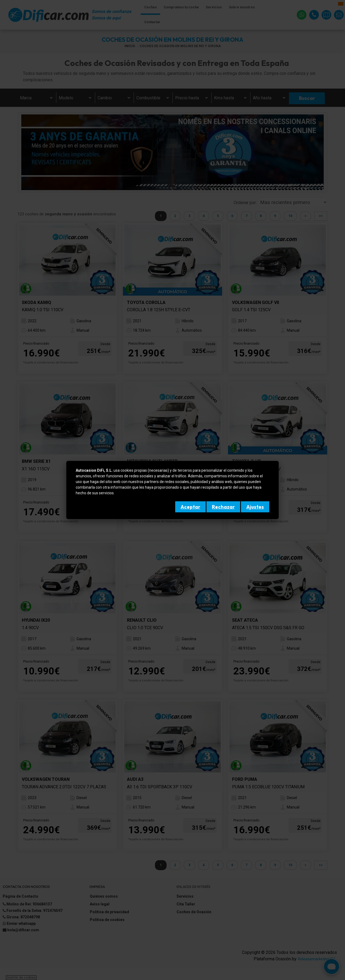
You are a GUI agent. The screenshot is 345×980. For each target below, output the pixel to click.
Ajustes (255, 507)
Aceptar (190, 507)
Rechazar (223, 507)
